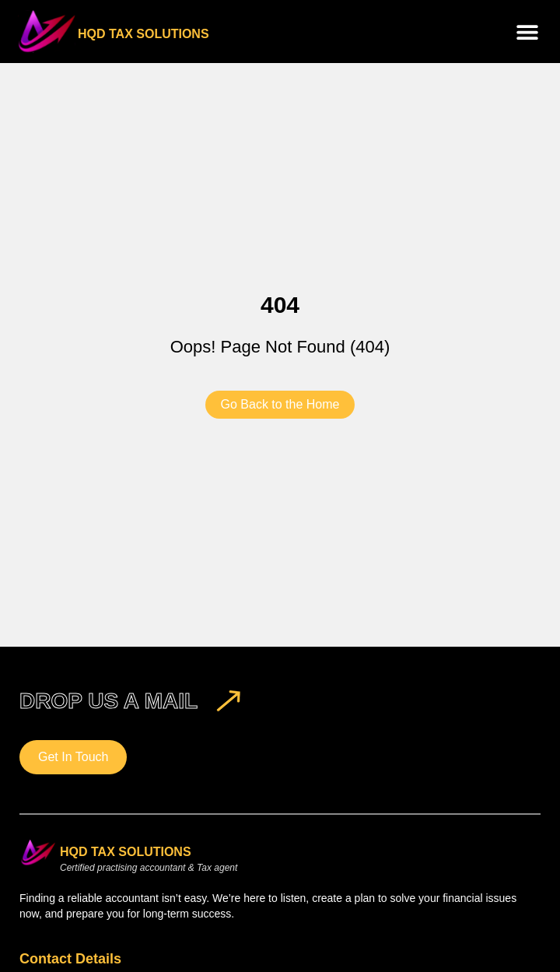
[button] (527, 32)
